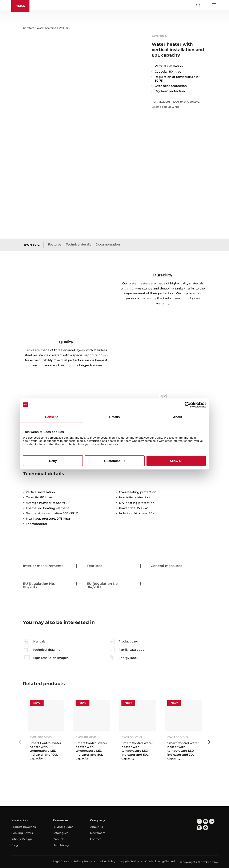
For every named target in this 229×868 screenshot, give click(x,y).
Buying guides (63, 827)
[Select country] (206, 5)
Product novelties (24, 827)
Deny (53, 461)
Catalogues (61, 833)
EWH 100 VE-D (41, 737)
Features (55, 244)
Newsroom (98, 833)
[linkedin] (212, 821)
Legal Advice (61, 861)
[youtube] (206, 821)
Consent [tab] (51, 417)
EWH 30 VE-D (178, 737)
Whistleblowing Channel (159, 861)
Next (209, 742)
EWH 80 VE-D (86, 737)
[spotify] (206, 828)
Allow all (176, 461)
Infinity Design (22, 839)
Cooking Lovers (22, 833)
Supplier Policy (130, 861)
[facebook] (199, 821)
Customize (115, 461)
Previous (20, 742)
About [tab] (178, 417)
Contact (95, 839)
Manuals (59, 839)
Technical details (79, 244)
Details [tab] (114, 417)
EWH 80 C (32, 245)
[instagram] (199, 828)
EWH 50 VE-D (132, 737)
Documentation (108, 244)
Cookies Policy (106, 861)
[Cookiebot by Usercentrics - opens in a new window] (188, 405)
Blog (15, 845)
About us (97, 827)
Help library (61, 845)
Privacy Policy (83, 861)
